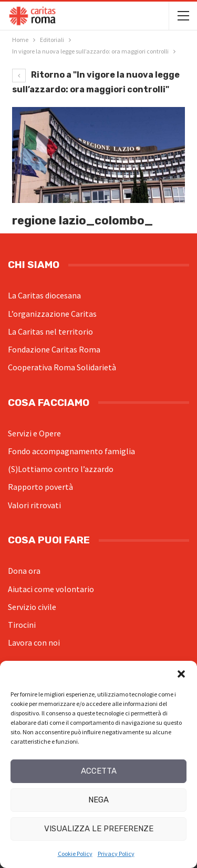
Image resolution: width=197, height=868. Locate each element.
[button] (181, 674)
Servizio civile (32, 607)
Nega (98, 800)
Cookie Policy (75, 854)
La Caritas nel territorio (50, 331)
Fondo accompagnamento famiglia (71, 451)
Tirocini (22, 625)
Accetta (99, 771)
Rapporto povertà (40, 487)
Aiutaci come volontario (51, 589)
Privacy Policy (116, 854)
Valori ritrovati (34, 505)
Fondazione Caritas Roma (54, 349)
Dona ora (24, 571)
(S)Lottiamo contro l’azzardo (61, 469)
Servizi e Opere (34, 433)
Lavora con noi (34, 642)
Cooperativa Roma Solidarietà (62, 367)
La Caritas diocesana (44, 295)
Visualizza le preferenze (99, 829)
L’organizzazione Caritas (52, 314)
